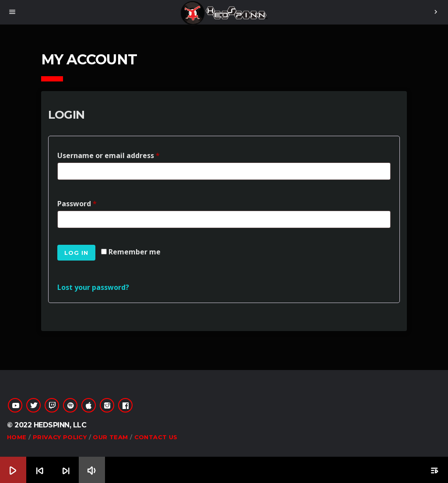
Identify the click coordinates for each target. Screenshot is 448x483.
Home (17, 437)
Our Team (110, 437)
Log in (76, 253)
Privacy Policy (60, 437)
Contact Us (156, 437)
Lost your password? (93, 287)
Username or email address (110, 154)
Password (79, 203)
